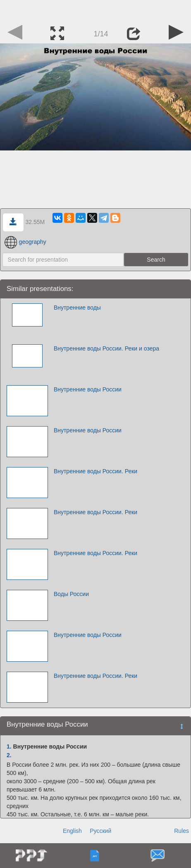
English (72, 831)
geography (25, 242)
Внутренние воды (77, 308)
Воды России (71, 594)
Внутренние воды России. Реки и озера (106, 348)
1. (9, 746)
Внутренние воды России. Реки (95, 471)
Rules (181, 831)
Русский (100, 831)
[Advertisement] (95, 10)
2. (9, 755)
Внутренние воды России (88, 389)
